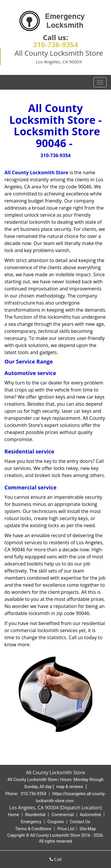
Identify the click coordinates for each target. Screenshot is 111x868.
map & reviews (70, 787)
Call (55, 859)
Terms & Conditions (33, 829)
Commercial (63, 815)
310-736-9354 (55, 44)
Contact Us (80, 822)
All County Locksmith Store (36, 172)
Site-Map (88, 829)
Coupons (56, 822)
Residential (35, 815)
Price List (66, 829)
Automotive (91, 815)
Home (14, 815)
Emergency (31, 822)
